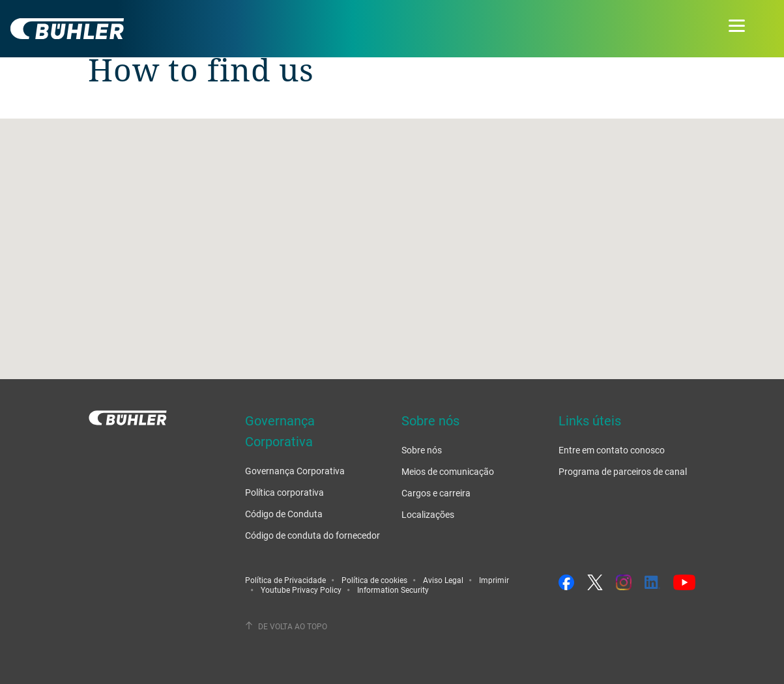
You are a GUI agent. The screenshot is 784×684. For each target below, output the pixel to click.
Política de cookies (374, 580)
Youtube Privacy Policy (301, 590)
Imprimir (494, 580)
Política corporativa (284, 492)
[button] (392, 237)
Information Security (393, 590)
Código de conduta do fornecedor (312, 535)
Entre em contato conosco (612, 450)
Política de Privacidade (285, 580)
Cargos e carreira (436, 493)
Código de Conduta (284, 514)
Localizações (428, 514)
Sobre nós (422, 450)
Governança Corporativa (295, 471)
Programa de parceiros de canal (623, 471)
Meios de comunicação (448, 471)
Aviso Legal (443, 580)
